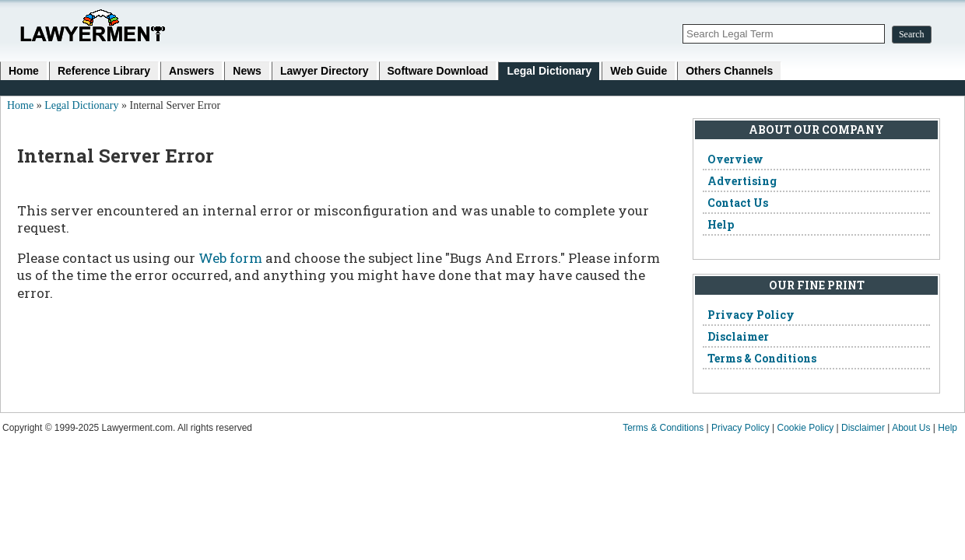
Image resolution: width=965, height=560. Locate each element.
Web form (230, 258)
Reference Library (104, 71)
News (247, 71)
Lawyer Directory (325, 71)
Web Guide (639, 71)
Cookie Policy (806, 428)
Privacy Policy (751, 315)
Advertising (742, 181)
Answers (191, 71)
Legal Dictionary (549, 71)
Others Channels (729, 71)
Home (24, 71)
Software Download (438, 71)
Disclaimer (738, 336)
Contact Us (738, 203)
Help (721, 224)
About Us (911, 428)
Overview (735, 159)
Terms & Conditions (762, 358)
